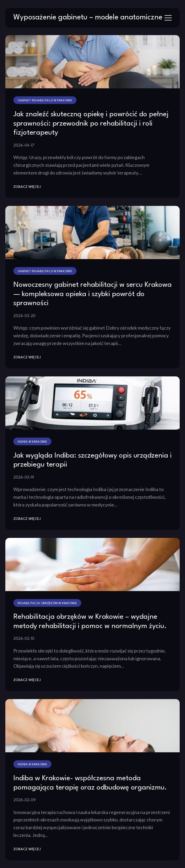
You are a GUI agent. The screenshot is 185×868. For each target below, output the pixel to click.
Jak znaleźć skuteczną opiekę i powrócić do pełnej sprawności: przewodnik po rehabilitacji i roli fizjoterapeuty (91, 124)
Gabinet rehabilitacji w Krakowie (45, 101)
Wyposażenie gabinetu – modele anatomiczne (88, 18)
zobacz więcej (27, 187)
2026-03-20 (24, 316)
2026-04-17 (24, 146)
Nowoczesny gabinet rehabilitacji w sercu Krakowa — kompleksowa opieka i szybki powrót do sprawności (92, 294)
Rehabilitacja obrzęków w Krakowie (47, 603)
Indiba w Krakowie (32, 442)
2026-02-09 (25, 800)
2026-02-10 (24, 639)
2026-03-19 (24, 477)
